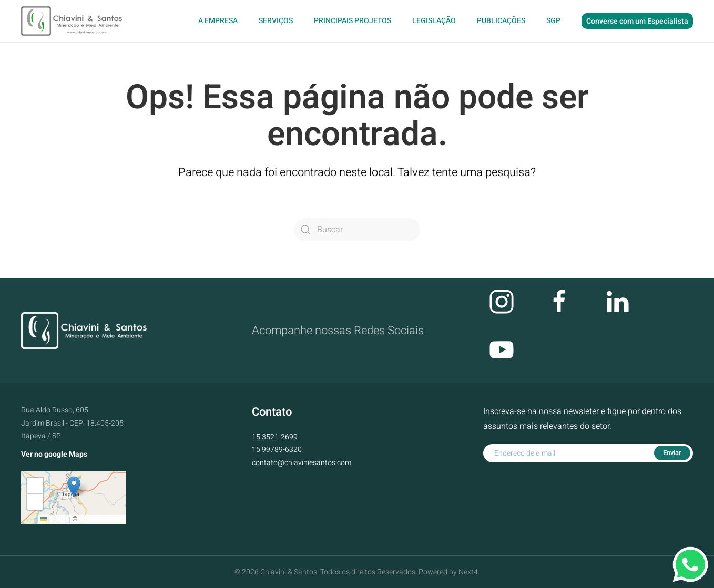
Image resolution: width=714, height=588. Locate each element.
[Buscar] (357, 230)
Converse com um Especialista (637, 21)
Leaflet (54, 519)
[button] (74, 487)
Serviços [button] (276, 21)
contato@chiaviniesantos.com (302, 463)
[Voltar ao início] (73, 21)
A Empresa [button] (218, 21)
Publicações (501, 21)
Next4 (468, 572)
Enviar (672, 453)
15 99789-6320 (277, 450)
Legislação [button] (434, 21)
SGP (553, 21)
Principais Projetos (353, 21)
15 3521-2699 (275, 437)
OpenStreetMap (101, 519)
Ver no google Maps (54, 454)
